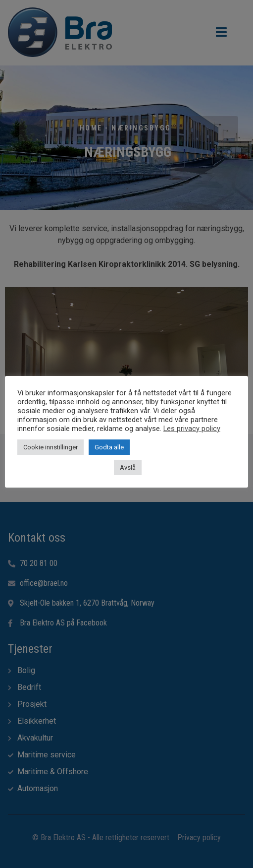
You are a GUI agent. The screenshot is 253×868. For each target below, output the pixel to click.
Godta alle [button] (109, 447)
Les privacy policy (192, 429)
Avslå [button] (128, 467)
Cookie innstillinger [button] (51, 447)
